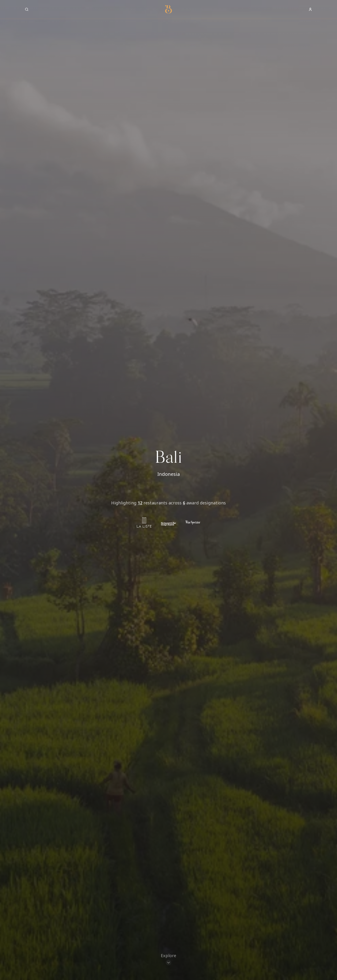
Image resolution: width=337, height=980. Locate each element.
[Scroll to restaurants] (168, 960)
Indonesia (168, 474)
